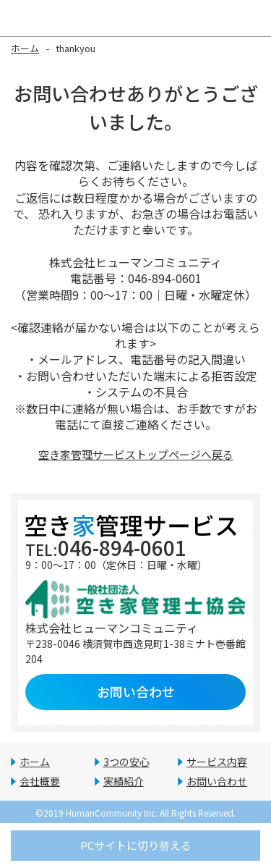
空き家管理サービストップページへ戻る (136, 454)
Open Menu (253, 18)
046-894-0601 (106, 547)
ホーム (25, 48)
